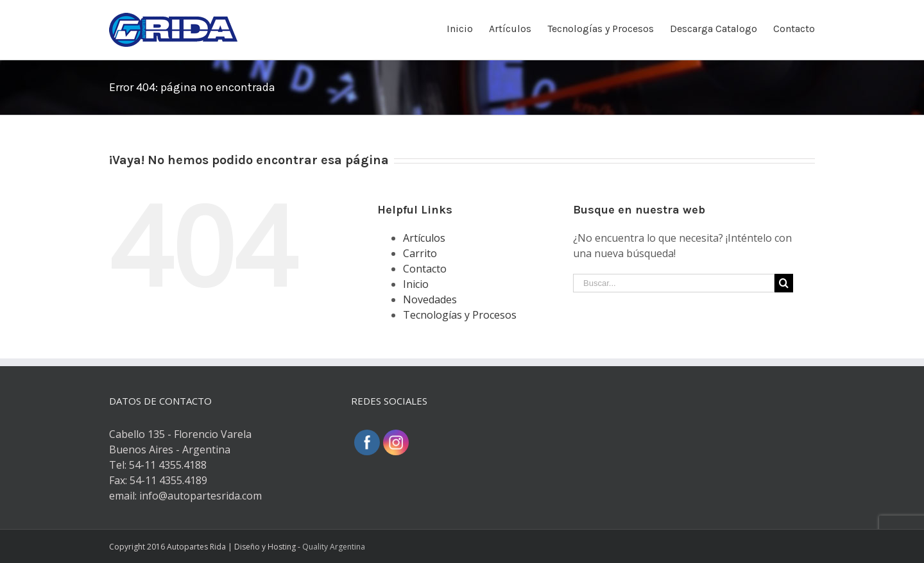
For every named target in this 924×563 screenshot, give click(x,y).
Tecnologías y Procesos (460, 315)
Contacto (425, 269)
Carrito (420, 253)
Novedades (430, 299)
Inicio (416, 284)
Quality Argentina (334, 547)
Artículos (424, 238)
